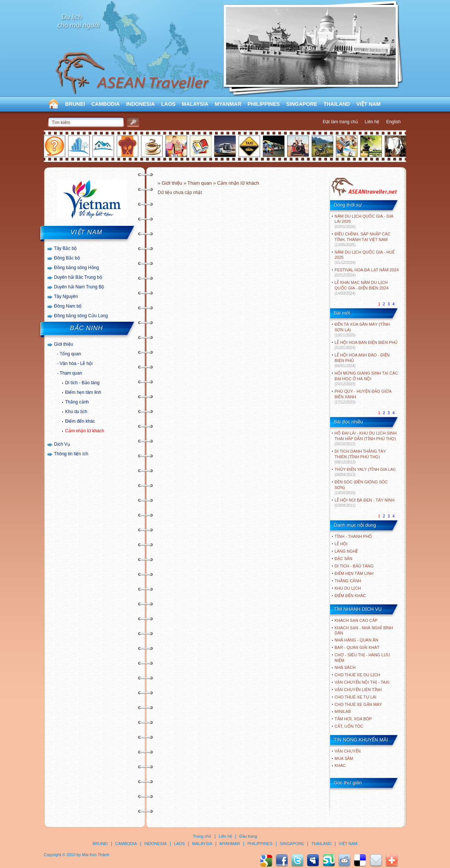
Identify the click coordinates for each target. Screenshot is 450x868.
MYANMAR (228, 104)
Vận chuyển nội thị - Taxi (362, 682)
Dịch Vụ (62, 444)
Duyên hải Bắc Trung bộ (78, 277)
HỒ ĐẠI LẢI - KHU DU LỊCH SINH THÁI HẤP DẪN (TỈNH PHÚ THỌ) (366, 438)
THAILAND (337, 104)
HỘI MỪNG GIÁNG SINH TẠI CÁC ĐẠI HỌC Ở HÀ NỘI (366, 378)
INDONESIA (141, 104)
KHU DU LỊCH (348, 588)
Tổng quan (70, 354)
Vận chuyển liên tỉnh (358, 690)
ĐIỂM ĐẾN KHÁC (350, 596)
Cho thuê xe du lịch (357, 675)
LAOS (168, 104)
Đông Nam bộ (68, 306)
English (394, 122)
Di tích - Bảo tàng (82, 383)
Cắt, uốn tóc (349, 726)
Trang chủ (202, 836)
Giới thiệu (63, 344)
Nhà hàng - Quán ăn (356, 640)
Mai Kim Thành (96, 855)
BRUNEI (75, 104)
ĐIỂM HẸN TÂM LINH (354, 573)
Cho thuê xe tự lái (355, 697)
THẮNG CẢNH (348, 581)
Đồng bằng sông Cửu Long (81, 316)
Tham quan (71, 373)
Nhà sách (345, 667)
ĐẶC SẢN (343, 559)
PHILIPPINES (264, 104)
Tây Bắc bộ (65, 248)
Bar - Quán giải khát (357, 647)
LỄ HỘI (341, 544)
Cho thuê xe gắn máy (358, 704)
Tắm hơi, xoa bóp (353, 719)
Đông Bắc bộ (67, 258)
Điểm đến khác (80, 421)
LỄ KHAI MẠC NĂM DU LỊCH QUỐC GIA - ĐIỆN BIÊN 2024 (362, 288)
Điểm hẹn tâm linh (83, 392)
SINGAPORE (302, 104)
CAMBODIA (106, 104)
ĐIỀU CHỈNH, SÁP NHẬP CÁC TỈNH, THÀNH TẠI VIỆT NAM (362, 239)
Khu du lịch (76, 412)
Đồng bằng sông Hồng (76, 268)
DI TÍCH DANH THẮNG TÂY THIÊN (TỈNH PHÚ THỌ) (360, 457)
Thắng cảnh (77, 402)
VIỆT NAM (369, 104)
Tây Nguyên (66, 296)
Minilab (343, 711)
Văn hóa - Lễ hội (76, 363)
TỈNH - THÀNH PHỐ (353, 536)
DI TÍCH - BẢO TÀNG (354, 566)
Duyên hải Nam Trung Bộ (79, 287)
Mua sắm (344, 758)
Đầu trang (248, 836)
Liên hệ (372, 122)
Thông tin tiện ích (71, 454)
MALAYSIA (195, 104)
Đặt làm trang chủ (340, 122)
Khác (340, 765)
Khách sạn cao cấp (356, 620)
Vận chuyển (347, 751)
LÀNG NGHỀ (346, 551)
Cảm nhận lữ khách (85, 431)
